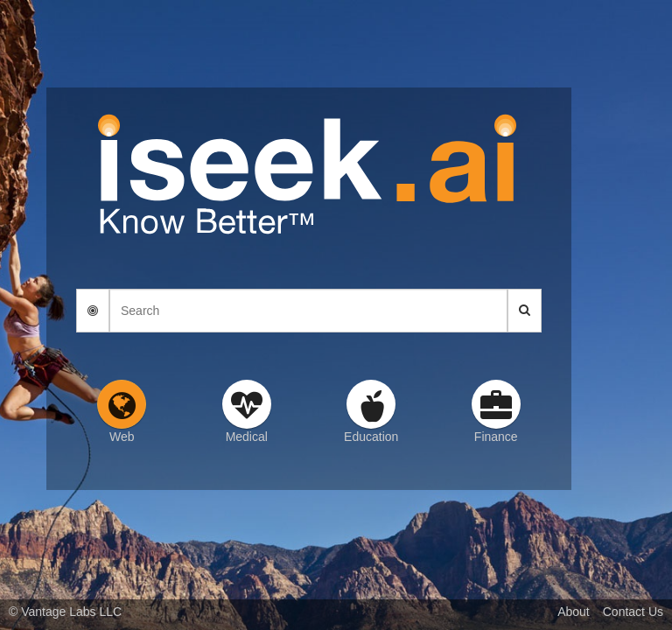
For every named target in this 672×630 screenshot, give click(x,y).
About (574, 612)
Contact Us (633, 612)
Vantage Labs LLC (71, 612)
